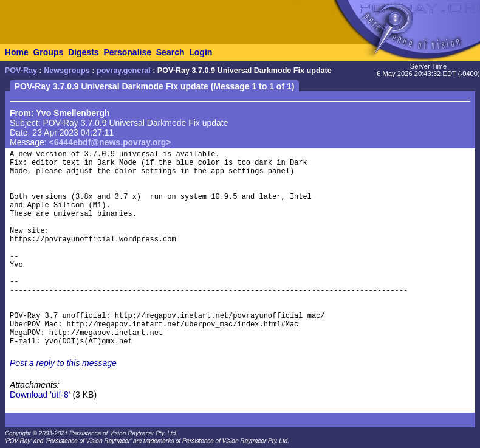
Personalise (127, 52)
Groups (48, 52)
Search (170, 52)
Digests (84, 52)
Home (17, 52)
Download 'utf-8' (40, 395)
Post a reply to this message (63, 363)
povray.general (124, 71)
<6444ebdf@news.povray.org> (110, 142)
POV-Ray (21, 71)
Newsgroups (67, 71)
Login (201, 52)
